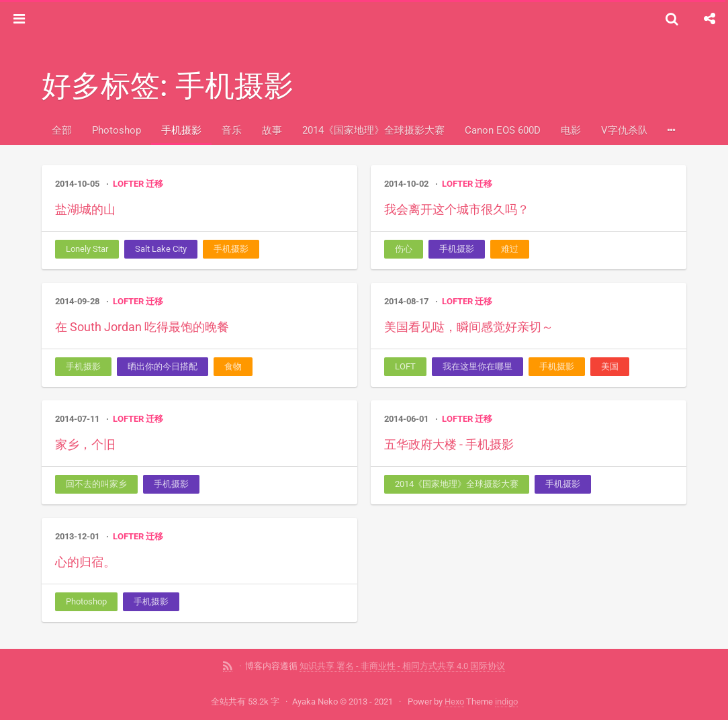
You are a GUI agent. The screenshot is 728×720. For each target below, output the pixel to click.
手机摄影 (181, 130)
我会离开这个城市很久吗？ (457, 209)
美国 (610, 366)
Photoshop (117, 130)
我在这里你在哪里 (477, 366)
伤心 (404, 249)
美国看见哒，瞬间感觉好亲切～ (469, 327)
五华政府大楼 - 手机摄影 (449, 444)
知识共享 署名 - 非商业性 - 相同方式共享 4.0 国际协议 (402, 666)
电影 (571, 130)
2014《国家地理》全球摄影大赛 (373, 130)
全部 (62, 130)
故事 (272, 130)
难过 (510, 249)
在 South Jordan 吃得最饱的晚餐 (142, 327)
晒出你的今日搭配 (163, 366)
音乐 (232, 130)
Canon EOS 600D (503, 130)
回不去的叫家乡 (96, 484)
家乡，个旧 (85, 444)
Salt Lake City (161, 249)
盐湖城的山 (85, 209)
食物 (233, 366)
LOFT (405, 366)
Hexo (454, 702)
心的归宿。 (85, 562)
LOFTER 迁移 (138, 184)
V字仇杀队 (625, 130)
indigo (506, 702)
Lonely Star (87, 249)
